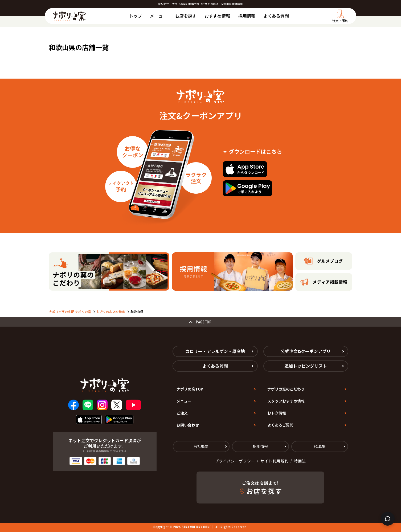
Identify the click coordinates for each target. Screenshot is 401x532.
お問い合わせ (188, 425)
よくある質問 (276, 16)
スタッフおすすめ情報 (286, 401)
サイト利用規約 (275, 461)
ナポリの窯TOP (190, 389)
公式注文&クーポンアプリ (306, 351)
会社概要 (201, 446)
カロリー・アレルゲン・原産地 (215, 351)
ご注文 (182, 413)
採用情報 (247, 16)
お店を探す (186, 16)
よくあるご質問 (280, 425)
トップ (136, 16)
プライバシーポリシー (235, 461)
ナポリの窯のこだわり (286, 389)
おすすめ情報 (217, 16)
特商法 (300, 461)
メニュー (158, 16)
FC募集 (320, 446)
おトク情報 (277, 413)
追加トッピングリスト (306, 366)
